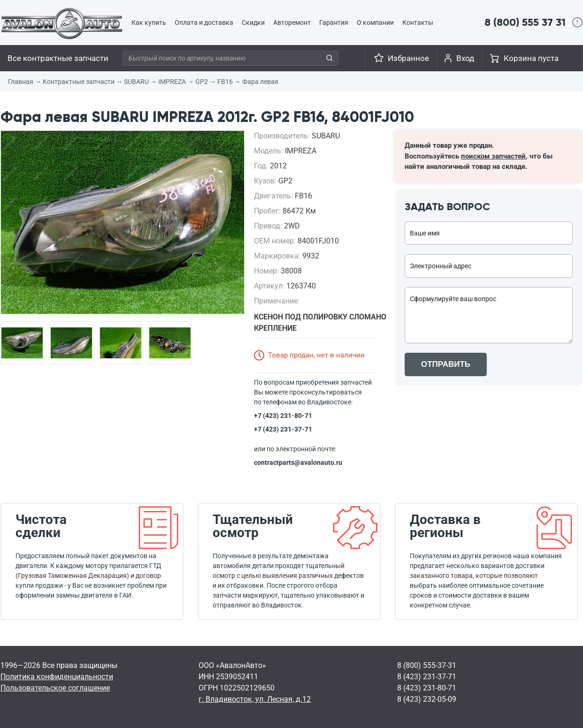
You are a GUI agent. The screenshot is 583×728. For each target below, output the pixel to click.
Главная (21, 82)
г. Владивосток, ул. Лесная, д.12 (255, 699)
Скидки (253, 23)
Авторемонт (292, 23)
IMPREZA (172, 82)
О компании (375, 23)
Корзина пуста (531, 58)
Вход (465, 58)
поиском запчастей (493, 156)
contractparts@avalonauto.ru (298, 463)
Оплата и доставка (204, 23)
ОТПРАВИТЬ (446, 364)
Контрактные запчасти (79, 82)
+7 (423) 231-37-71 (283, 429)
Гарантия (334, 23)
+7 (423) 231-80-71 (283, 416)
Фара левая (260, 82)
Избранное (408, 58)
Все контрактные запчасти (58, 58)
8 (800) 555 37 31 (525, 22)
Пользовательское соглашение (55, 688)
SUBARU (136, 82)
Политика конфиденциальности (57, 677)
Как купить (149, 23)
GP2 (202, 82)
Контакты (418, 23)
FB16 (225, 82)
